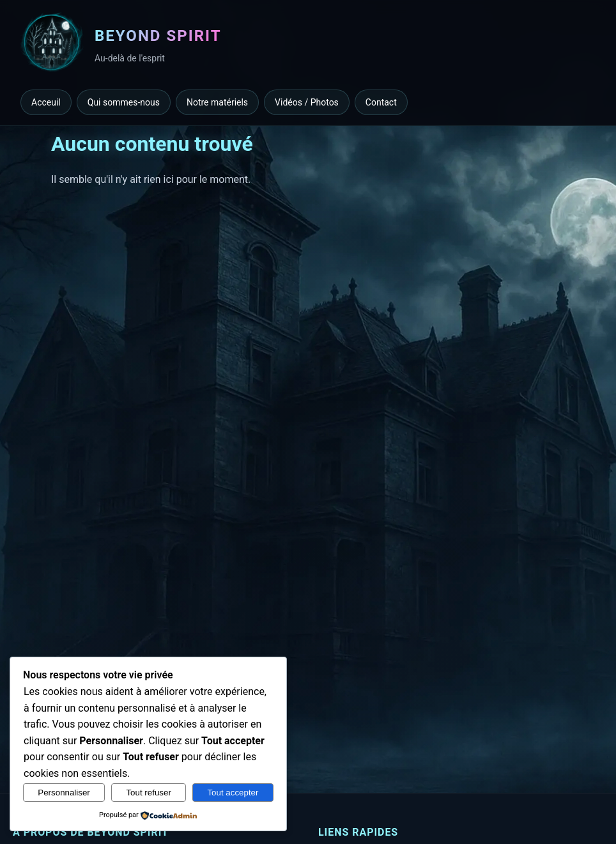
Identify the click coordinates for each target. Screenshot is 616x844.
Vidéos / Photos (307, 102)
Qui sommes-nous (124, 102)
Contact (381, 102)
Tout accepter (233, 793)
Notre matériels (217, 102)
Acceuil (46, 102)
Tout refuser (148, 793)
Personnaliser (64, 793)
